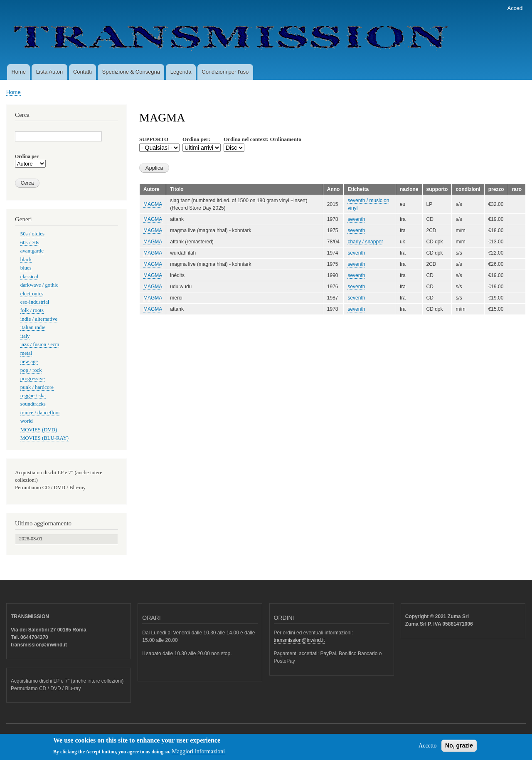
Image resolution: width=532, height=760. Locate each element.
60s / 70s (30, 243)
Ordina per (27, 156)
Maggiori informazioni (198, 754)
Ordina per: (196, 139)
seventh (356, 219)
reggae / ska (33, 396)
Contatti (83, 72)
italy (25, 336)
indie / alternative (39, 319)
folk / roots (32, 310)
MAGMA (153, 204)
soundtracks (33, 404)
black (26, 260)
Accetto (428, 748)
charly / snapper (365, 242)
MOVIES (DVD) (39, 430)
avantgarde (32, 251)
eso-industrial (35, 302)
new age (29, 361)
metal (26, 353)
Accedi (516, 8)
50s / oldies (32, 234)
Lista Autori (49, 72)
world (27, 421)
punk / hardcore (37, 387)
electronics (32, 294)
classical (29, 277)
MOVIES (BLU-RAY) (44, 438)
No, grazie (459, 748)
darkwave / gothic (39, 285)
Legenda (181, 72)
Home (18, 72)
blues (26, 268)
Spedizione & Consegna (131, 72)
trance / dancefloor (40, 413)
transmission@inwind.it (299, 640)
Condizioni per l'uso (225, 72)
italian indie (33, 327)
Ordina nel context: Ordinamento (262, 139)
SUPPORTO (154, 139)
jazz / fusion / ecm (40, 344)
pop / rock (31, 370)
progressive (33, 379)
